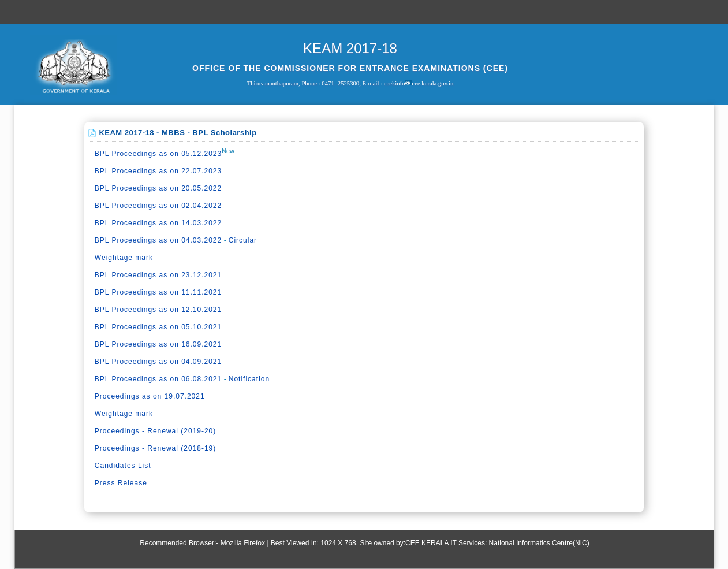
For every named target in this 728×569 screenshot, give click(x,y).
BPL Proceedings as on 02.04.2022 (158, 206)
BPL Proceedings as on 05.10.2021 (158, 327)
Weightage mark (124, 258)
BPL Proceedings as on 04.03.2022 (158, 240)
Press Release (121, 483)
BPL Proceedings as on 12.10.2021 (158, 310)
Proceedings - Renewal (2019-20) (155, 431)
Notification (249, 379)
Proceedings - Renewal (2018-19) (155, 448)
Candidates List (123, 466)
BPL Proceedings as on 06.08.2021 (158, 379)
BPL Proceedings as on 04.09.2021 (158, 362)
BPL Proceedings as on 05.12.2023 (158, 154)
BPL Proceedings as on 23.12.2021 (158, 275)
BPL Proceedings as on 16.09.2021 (158, 344)
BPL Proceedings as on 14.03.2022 (158, 223)
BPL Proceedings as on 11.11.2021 (158, 292)
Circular (243, 240)
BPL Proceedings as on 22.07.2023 (158, 171)
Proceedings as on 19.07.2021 (150, 396)
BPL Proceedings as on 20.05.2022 (158, 188)
